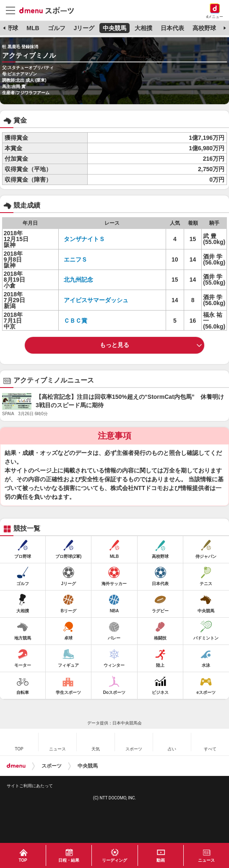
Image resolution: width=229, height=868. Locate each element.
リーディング (114, 860)
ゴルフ (57, 28)
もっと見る (114, 345)
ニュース (206, 860)
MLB (33, 28)
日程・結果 (69, 860)
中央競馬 (114, 28)
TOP (23, 860)
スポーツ (52, 766)
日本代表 (172, 28)
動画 (161, 860)
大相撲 (143, 28)
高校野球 (204, 28)
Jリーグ (84, 28)
